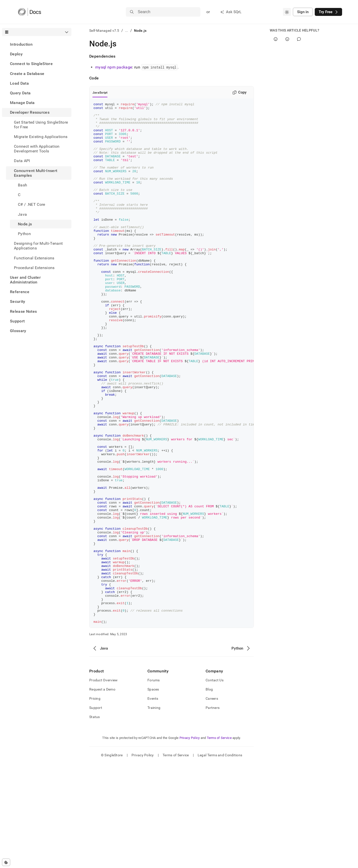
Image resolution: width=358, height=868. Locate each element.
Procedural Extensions (34, 268)
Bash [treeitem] (22, 185)
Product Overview (103, 784)
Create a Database (27, 74)
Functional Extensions (34, 258)
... (127, 31)
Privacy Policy (190, 842)
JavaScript (100, 93)
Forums (154, 784)
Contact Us (215, 784)
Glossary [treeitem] (18, 331)
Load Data (19, 83)
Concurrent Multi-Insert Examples (36, 173)
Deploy (16, 54)
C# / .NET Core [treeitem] (31, 204)
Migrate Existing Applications (41, 137)
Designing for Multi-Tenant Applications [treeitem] (38, 246)
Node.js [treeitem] (25, 224)
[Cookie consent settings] (6, 862)
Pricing (95, 803)
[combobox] (287, 12)
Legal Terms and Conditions (220, 859)
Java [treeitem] (22, 214)
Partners (213, 812)
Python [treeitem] (24, 234)
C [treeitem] (19, 195)
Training (154, 812)
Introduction (21, 44)
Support (17, 321)
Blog (209, 794)
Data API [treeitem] (22, 161)
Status (95, 821)
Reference (20, 292)
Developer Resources (30, 112)
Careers (212, 803)
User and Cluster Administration (25, 280)
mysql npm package (114, 67)
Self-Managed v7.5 (104, 31)
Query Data (20, 93)
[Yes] (276, 39)
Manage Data (22, 103)
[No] (287, 39)
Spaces (153, 794)
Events (153, 803)
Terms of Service (219, 842)
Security (18, 301)
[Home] (29, 12)
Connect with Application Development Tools (37, 149)
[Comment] (299, 39)
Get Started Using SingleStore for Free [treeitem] (41, 125)
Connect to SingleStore (31, 64)
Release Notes (23, 311)
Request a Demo (102, 794)
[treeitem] (37, 44)
